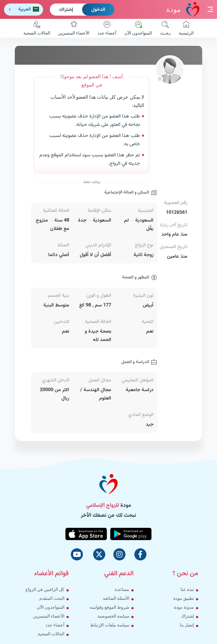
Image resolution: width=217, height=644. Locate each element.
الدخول (98, 10)
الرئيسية (186, 28)
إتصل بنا (187, 625)
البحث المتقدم (52, 598)
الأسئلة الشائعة (116, 598)
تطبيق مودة (184, 598)
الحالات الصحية (37, 28)
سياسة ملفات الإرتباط (110, 625)
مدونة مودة (184, 607)
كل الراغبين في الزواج (45, 589)
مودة (183, 9)
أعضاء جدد (107, 28)
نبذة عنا (187, 589)
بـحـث (165, 28)
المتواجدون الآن (138, 28)
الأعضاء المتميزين (74, 28)
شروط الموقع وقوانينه (109, 607)
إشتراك (66, 10)
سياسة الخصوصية (113, 616)
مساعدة (122, 589)
